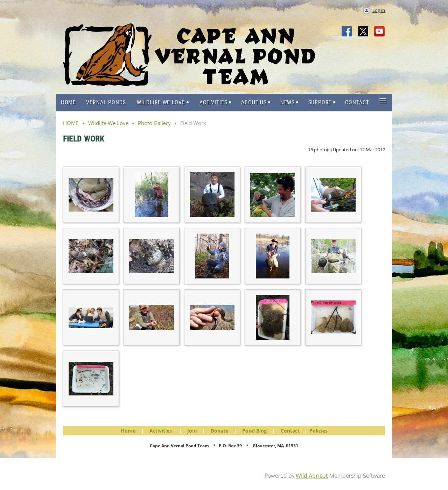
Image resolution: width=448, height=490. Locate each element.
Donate (219, 431)
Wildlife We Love (108, 123)
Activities (161, 431)
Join (192, 431)
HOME (71, 123)
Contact (290, 431)
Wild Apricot (312, 476)
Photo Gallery (154, 123)
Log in (379, 10)
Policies (318, 431)
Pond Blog (254, 431)
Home (128, 431)
